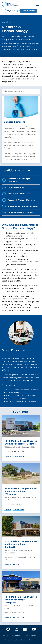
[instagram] (17, 629)
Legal (5, 635)
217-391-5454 (18, 509)
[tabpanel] (21, 130)
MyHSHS (11, 11)
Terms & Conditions (31, 635)
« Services (6, 22)
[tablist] (21, 91)
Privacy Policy (16, 635)
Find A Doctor (28, 11)
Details (8, 456)
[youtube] (34, 629)
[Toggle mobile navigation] (37, 4)
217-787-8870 (19, 456)
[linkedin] (25, 629)
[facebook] (8, 629)
